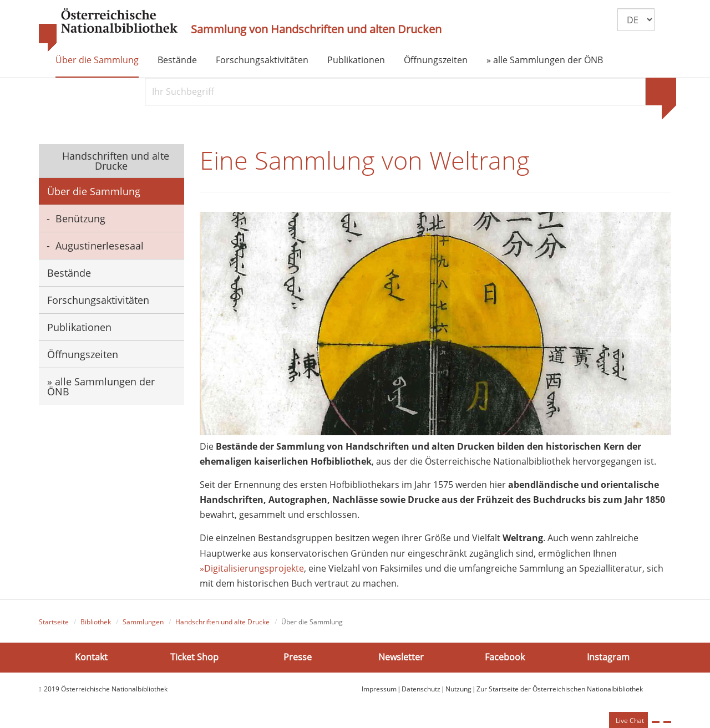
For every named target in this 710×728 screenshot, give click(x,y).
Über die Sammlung (97, 60)
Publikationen (356, 60)
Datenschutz (421, 689)
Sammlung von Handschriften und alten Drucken (316, 29)
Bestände (177, 60)
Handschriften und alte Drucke (114, 161)
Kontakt (91, 657)
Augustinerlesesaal (100, 246)
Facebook (505, 657)
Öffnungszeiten (436, 60)
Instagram (608, 657)
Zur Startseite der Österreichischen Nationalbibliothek (560, 689)
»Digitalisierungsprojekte (252, 568)
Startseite (54, 622)
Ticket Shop (194, 657)
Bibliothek (96, 622)
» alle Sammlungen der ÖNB (545, 60)
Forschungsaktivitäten (262, 60)
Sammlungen (143, 622)
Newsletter (401, 657)
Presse (298, 657)
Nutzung (458, 689)
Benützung (80, 218)
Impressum (379, 689)
